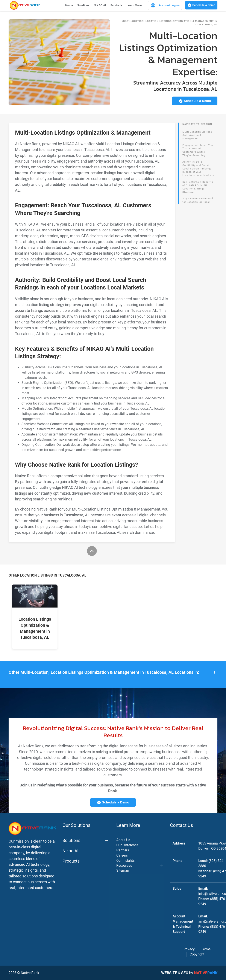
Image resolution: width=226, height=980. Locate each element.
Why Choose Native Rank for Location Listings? (198, 200)
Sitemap (123, 870)
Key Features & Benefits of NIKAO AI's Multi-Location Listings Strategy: (198, 187)
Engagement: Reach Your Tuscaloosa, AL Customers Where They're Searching (198, 150)
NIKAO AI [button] (100, 5)
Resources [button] (124, 865)
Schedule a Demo (201, 5)
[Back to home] (25, 5)
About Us (123, 840)
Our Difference (127, 845)
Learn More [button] (134, 5)
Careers (122, 855)
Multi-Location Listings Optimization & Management (197, 135)
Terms (206, 949)
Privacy (189, 949)
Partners (123, 850)
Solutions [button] (83, 5)
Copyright (197, 954)
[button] (113, 672)
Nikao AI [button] (70, 851)
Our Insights (125, 861)
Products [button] (116, 5)
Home (69, 5)
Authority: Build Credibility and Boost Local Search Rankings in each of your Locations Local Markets (198, 169)
